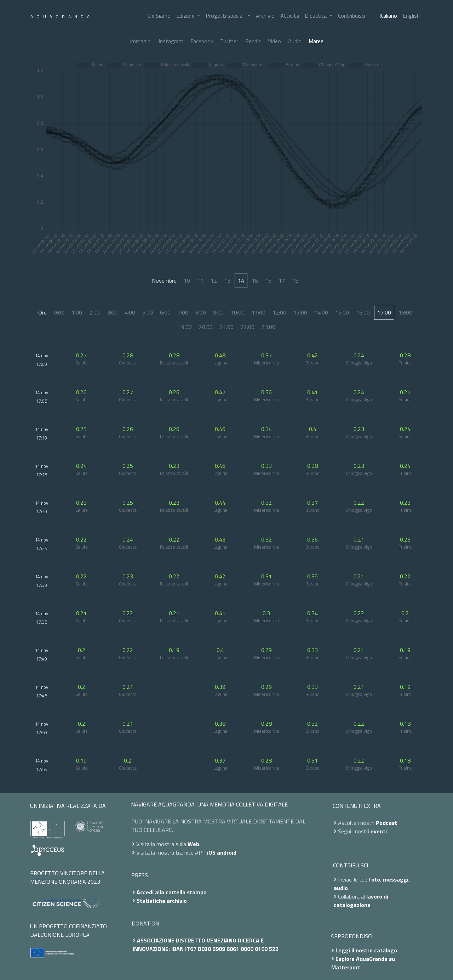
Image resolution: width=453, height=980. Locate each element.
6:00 (165, 312)
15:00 (342, 312)
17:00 (384, 312)
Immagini (141, 41)
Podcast (386, 823)
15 (255, 281)
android (227, 852)
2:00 (94, 312)
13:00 (300, 312)
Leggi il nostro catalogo (366, 950)
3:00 (112, 312)
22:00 (248, 327)
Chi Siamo (159, 16)
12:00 (279, 312)
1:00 (77, 312)
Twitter (229, 41)
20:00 (206, 327)
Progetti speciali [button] (226, 16)
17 (282, 281)
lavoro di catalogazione (361, 901)
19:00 (185, 327)
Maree (316, 41)
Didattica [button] (316, 16)
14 (241, 281)
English (411, 16)
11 (200, 281)
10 (187, 281)
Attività (290, 16)
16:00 (363, 312)
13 (227, 281)
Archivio (265, 16)
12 (214, 281)
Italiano (388, 16)
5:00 (148, 312)
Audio (295, 41)
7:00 (183, 312)
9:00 (218, 312)
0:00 (59, 312)
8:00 (201, 312)
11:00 (259, 312)
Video (274, 41)
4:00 (130, 312)
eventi (379, 831)
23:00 (268, 327)
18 (295, 281)
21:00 (227, 327)
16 (268, 281)
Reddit (253, 41)
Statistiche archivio (162, 901)
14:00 (321, 312)
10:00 (238, 312)
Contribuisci (352, 16)
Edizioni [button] (186, 16)
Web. (194, 844)
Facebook (202, 41)
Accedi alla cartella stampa (172, 892)
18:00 (405, 312)
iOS (211, 852)
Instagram (171, 41)
